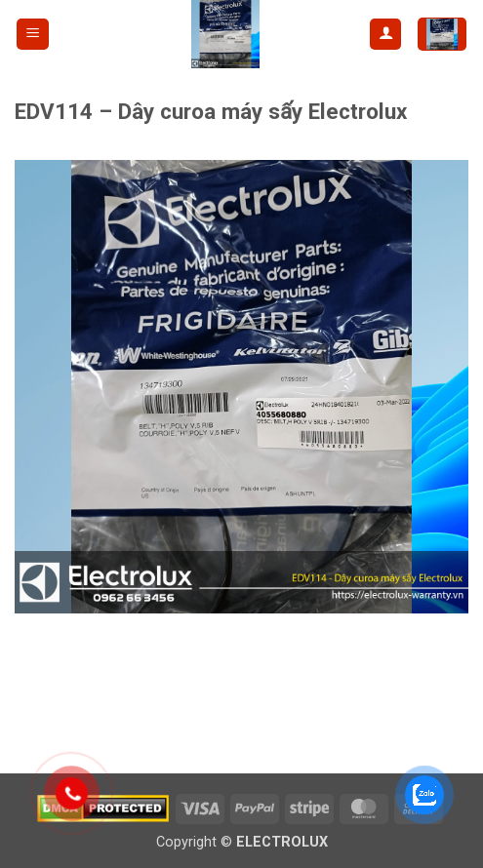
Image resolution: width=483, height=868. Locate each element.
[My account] (385, 35)
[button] (33, 35)
